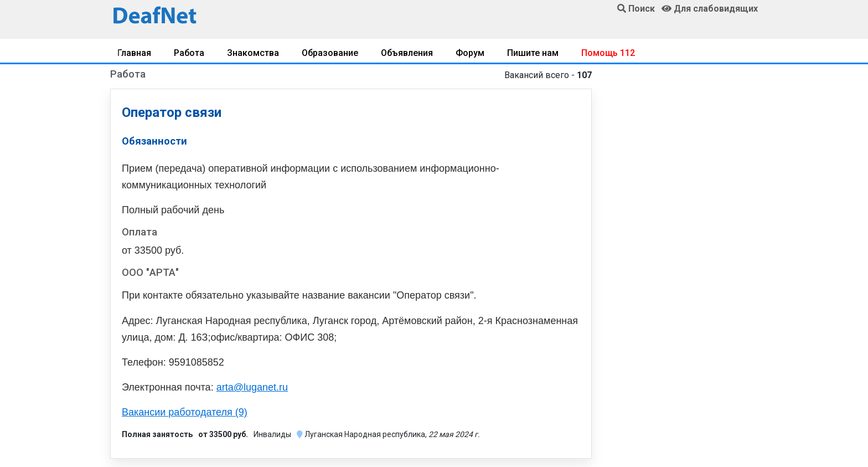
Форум (470, 53)
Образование (330, 53)
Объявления (407, 53)
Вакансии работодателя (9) (185, 412)
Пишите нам (533, 53)
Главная (134, 53)
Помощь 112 (608, 53)
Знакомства (253, 53)
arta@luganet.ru (252, 387)
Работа (189, 53)
